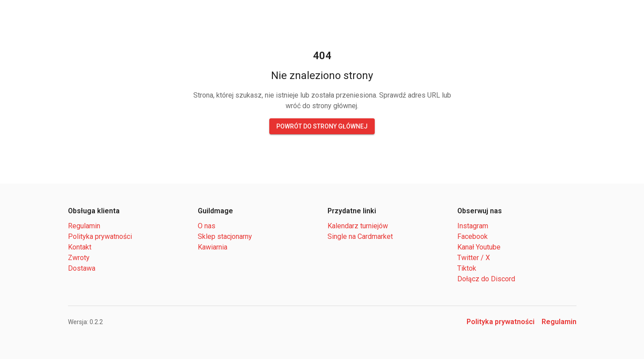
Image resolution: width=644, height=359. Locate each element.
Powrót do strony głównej (322, 126)
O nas (206, 226)
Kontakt (79, 247)
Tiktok (467, 268)
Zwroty (78, 258)
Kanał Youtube (478, 247)
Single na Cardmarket (358, 236)
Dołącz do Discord (484, 279)
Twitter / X (473, 258)
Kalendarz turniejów (356, 226)
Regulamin (83, 226)
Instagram (471, 226)
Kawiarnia (213, 247)
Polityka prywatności (98, 236)
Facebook (471, 236)
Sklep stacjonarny (223, 236)
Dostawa (80, 268)
